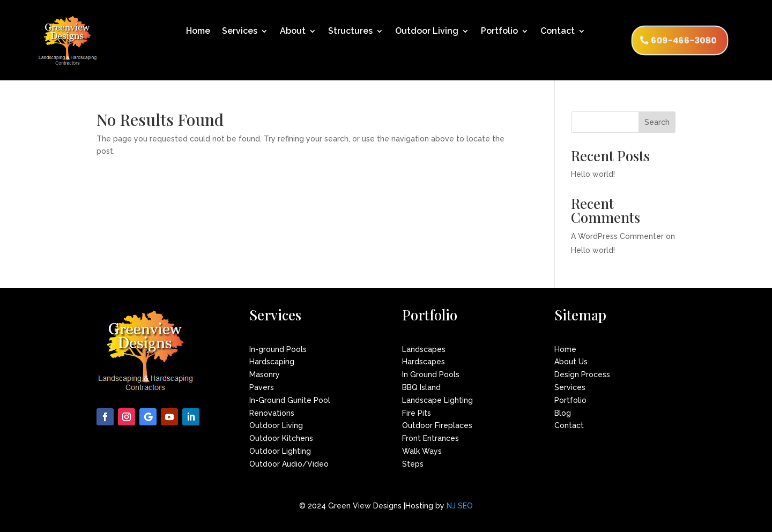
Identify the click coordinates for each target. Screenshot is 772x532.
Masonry (265, 374)
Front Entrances (430, 438)
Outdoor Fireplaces (437, 425)
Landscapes (424, 349)
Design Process (582, 374)
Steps (413, 464)
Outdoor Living (427, 32)
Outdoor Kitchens (281, 438)
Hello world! (593, 174)
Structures (350, 32)
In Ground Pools (431, 374)
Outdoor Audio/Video (289, 464)
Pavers (262, 387)
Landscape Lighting (437, 400)
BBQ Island (421, 387)
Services (240, 32)
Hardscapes (424, 362)
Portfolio (499, 32)
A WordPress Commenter (617, 236)
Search (657, 122)
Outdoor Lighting (280, 451)
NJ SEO (460, 506)
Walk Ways (422, 451)
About (293, 32)
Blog (563, 413)
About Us (571, 362)
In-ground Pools (278, 349)
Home (198, 32)
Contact (558, 32)
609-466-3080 (684, 40)
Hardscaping (272, 362)
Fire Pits (417, 413)
